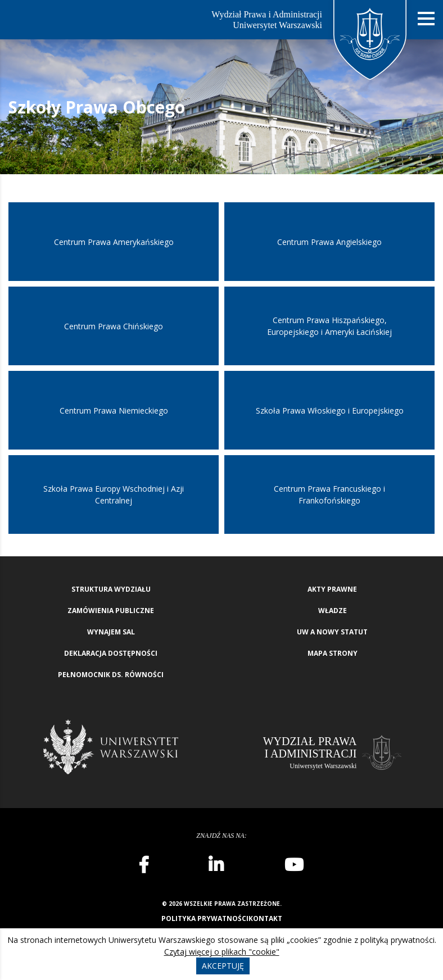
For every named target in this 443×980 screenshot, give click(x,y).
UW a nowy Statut (332, 632)
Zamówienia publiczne (111, 611)
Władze (333, 611)
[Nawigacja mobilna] (426, 19)
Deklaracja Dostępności (111, 653)
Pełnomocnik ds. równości (111, 675)
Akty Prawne (332, 589)
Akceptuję (223, 966)
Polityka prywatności (205, 918)
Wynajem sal (111, 632)
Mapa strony (333, 653)
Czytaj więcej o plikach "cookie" (222, 952)
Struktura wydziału (111, 589)
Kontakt (265, 918)
